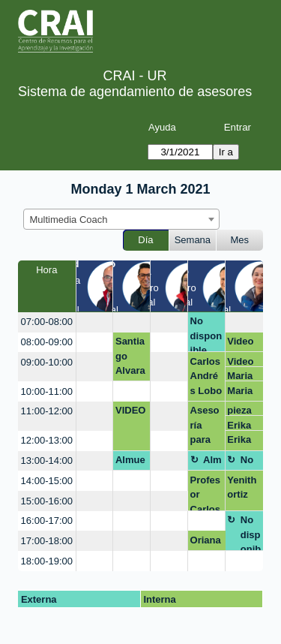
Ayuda (162, 127)
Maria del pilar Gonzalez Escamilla (243, 376)
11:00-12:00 (47, 411)
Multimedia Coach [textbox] (69, 220)
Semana (193, 240)
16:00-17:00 (47, 521)
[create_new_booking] (95, 322)
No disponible (206, 334)
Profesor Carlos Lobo (205, 493)
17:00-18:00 (47, 541)
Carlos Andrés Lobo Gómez (206, 379)
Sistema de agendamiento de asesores (135, 92)
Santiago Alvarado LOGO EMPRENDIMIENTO (131, 358)
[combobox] (121, 219)
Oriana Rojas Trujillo (206, 543)
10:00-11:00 (47, 391)
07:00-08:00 (47, 322)
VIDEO (130, 410)
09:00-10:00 (47, 362)
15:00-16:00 (47, 501)
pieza (239, 410)
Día (145, 240)
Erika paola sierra (240, 425)
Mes (240, 240)
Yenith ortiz (242, 488)
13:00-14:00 (47, 460)
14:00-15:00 (47, 481)
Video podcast (241, 344)
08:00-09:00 (47, 342)
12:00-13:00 (47, 440)
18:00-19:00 (47, 561)
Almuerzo (130, 462)
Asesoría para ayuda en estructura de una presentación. (206, 427)
